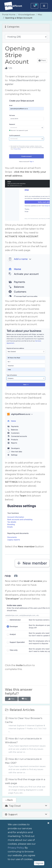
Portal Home (9, 15)
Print (42, 60)
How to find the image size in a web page (26, 786)
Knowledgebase (27, 15)
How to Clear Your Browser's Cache (26, 725)
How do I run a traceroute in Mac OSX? (26, 766)
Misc (40, 15)
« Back (9, 800)
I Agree (39, 863)
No (24, 699)
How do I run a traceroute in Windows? (26, 745)
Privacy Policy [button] (16, 848)
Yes (11, 699)
